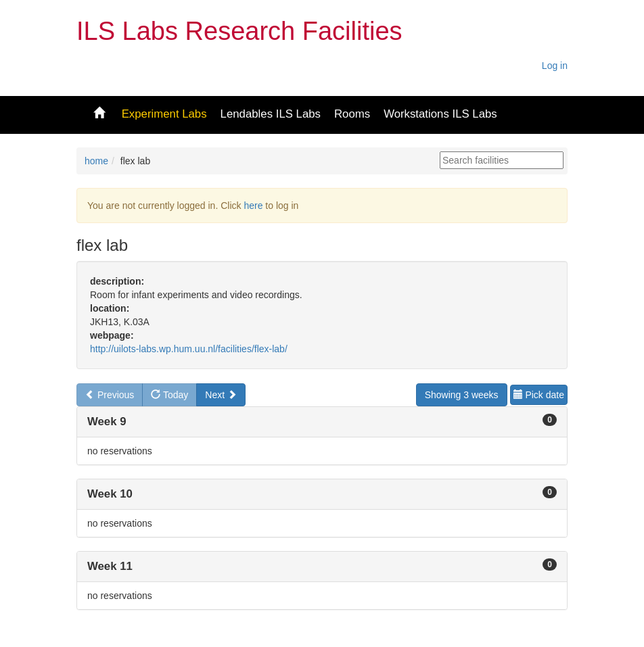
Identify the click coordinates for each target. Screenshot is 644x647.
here (253, 206)
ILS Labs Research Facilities (239, 31)
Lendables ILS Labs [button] (271, 114)
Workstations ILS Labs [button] (440, 114)
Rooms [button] (352, 114)
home (96, 161)
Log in (555, 66)
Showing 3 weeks (462, 395)
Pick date (539, 395)
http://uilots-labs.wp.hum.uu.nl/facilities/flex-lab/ (189, 349)
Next (221, 395)
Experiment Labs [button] (164, 114)
